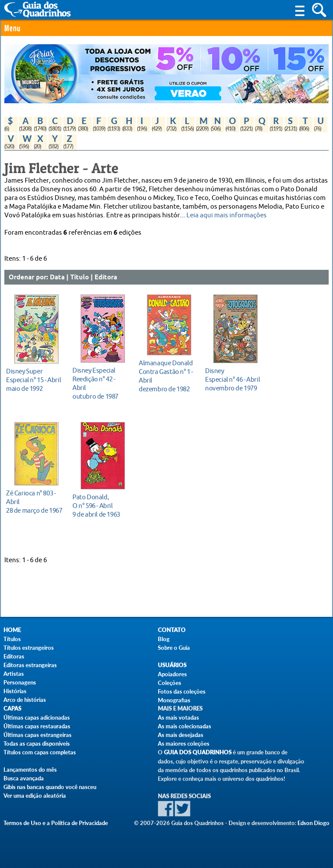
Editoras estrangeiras (30, 665)
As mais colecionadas (184, 726)
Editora (106, 278)
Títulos (12, 639)
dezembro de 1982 (167, 376)
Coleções (170, 683)
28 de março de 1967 (34, 502)
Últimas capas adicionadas (37, 717)
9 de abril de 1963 (100, 506)
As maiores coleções (184, 744)
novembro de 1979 (233, 379)
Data (57, 278)
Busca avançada (24, 778)
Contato (172, 630)
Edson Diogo (313, 823)
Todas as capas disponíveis (37, 744)
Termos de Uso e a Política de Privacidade (56, 823)
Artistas (14, 674)
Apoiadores (172, 674)
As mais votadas (178, 717)
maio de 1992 (34, 380)
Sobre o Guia (174, 648)
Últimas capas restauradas (37, 726)
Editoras (14, 656)
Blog (164, 639)
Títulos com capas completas (40, 752)
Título (80, 278)
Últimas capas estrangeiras (38, 735)
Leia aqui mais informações (227, 215)
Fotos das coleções (182, 691)
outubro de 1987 (100, 383)
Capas (12, 709)
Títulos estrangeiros (29, 648)
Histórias (15, 691)
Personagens (20, 682)
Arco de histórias (25, 700)
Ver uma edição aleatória (35, 796)
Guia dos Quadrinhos (198, 752)
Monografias (174, 700)
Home (12, 630)
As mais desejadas (181, 735)
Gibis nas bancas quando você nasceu (50, 787)
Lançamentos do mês (30, 770)
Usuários (172, 665)
